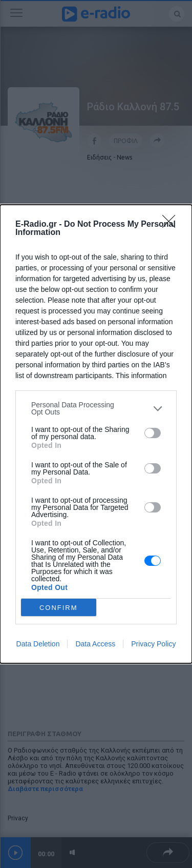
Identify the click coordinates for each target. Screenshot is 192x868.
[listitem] (96, 408)
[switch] (153, 433)
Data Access (95, 644)
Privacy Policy (153, 644)
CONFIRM (59, 608)
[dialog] (96, 434)
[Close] (172, 225)
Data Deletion (38, 644)
